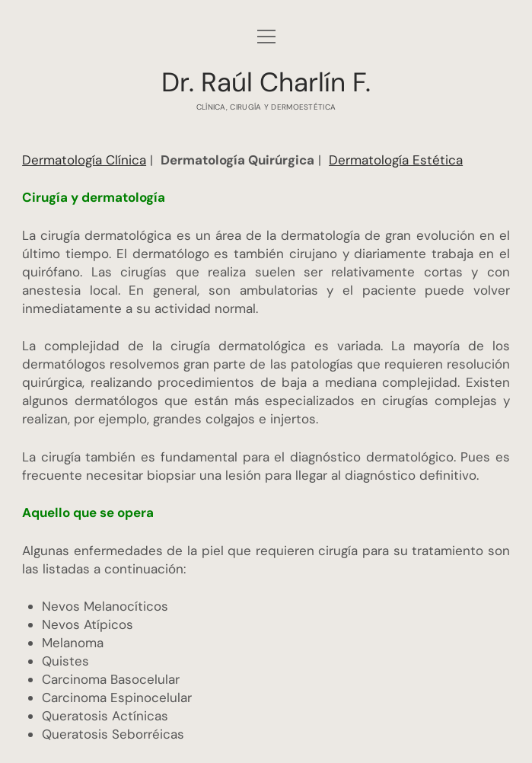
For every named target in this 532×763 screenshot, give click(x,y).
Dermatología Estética (396, 160)
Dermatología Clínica (84, 160)
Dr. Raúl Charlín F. (266, 82)
